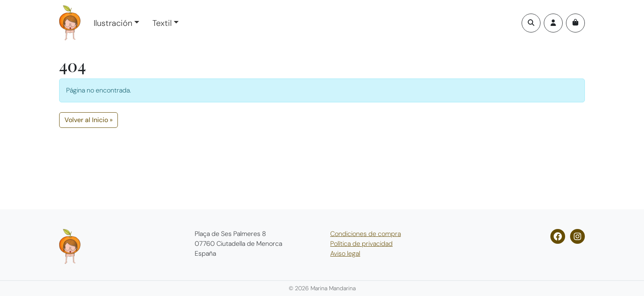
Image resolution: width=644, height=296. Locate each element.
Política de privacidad (361, 244)
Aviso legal (345, 253)
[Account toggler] (553, 23)
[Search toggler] (531, 23)
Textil (162, 23)
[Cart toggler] (575, 23)
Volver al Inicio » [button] (89, 120)
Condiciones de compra (366, 234)
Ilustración (113, 23)
